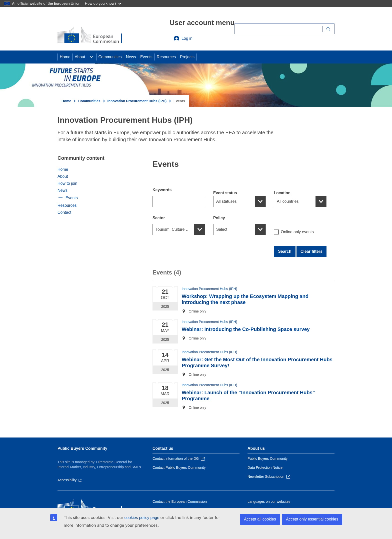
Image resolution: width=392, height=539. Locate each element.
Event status (225, 193)
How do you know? (103, 3)
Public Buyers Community (82, 448)
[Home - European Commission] (94, 35)
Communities (110, 57)
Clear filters (311, 251)
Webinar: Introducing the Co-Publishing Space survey (246, 329)
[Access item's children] (91, 57)
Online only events (294, 232)
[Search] (278, 29)
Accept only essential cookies (312, 519)
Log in (183, 38)
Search (285, 251)
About (80, 57)
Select (222, 229)
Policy (219, 218)
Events (146, 57)
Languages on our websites (269, 501)
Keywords (162, 190)
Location (282, 193)
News (131, 57)
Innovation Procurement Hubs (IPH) (137, 101)
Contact (64, 212)
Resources (166, 57)
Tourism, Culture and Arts (178, 229)
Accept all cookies (260, 519)
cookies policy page (142, 518)
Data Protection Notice (265, 467)
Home (65, 57)
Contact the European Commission (180, 501)
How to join (67, 183)
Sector (159, 218)
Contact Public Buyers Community (179, 467)
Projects (187, 57)
